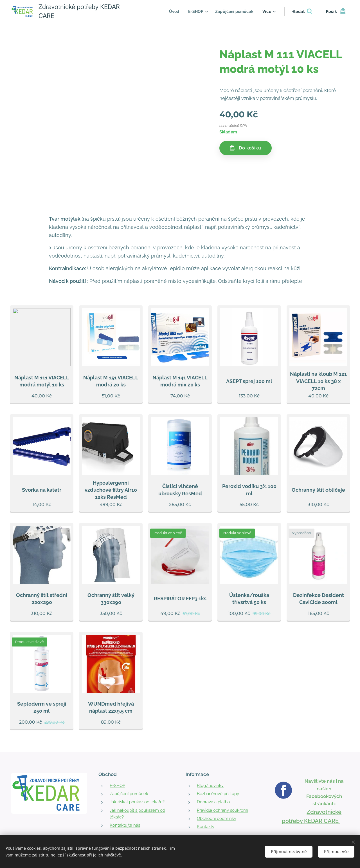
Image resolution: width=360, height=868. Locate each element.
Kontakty (206, 827)
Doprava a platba (213, 802)
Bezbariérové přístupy (218, 794)
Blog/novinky (210, 786)
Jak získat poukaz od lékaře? (137, 802)
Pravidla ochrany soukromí (222, 810)
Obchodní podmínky (217, 818)
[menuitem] (172, 12)
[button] (302, 12)
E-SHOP (117, 786)
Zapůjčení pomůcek (129, 794)
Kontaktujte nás (125, 825)
